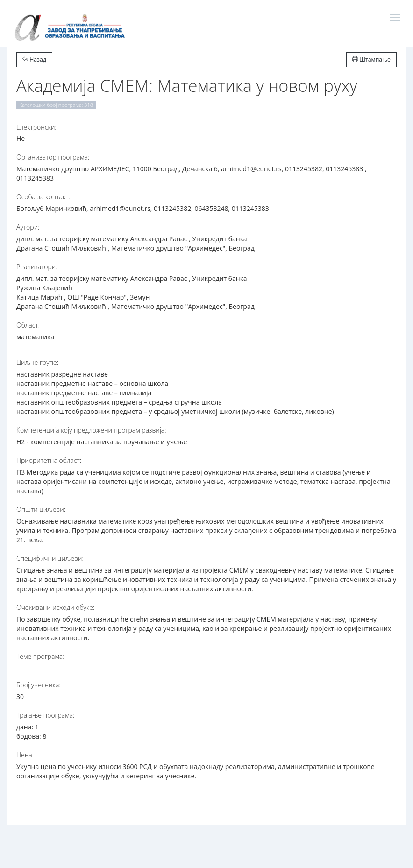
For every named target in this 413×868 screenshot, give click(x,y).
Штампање (371, 59)
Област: (28, 325)
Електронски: (36, 127)
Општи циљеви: (41, 509)
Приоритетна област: (49, 460)
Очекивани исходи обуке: (55, 607)
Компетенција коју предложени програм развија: (91, 430)
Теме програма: (40, 656)
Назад (34, 59)
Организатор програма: (53, 157)
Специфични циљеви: (50, 558)
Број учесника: (39, 685)
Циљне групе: (37, 362)
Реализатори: (37, 267)
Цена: (25, 755)
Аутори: (28, 227)
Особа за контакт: (43, 197)
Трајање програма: (45, 715)
